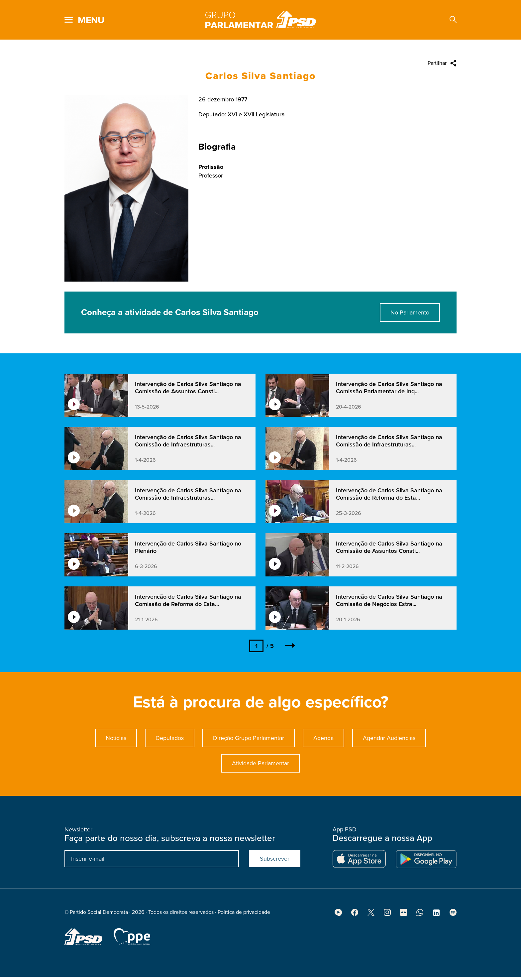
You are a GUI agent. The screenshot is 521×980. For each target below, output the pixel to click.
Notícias (116, 758)
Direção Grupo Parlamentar (249, 758)
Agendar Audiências (389, 758)
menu (91, 20)
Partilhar (437, 63)
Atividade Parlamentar (260, 783)
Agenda (323, 758)
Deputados (170, 758)
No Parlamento (410, 332)
